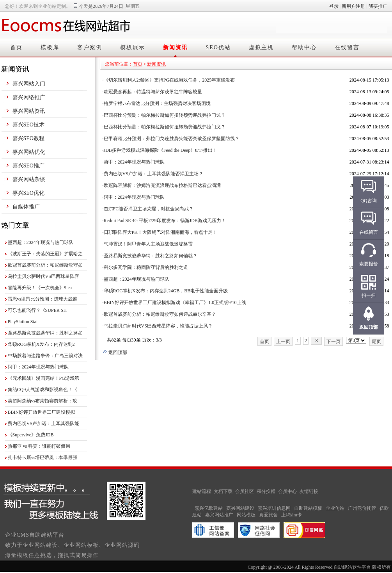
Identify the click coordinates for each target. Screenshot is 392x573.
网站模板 (246, 515)
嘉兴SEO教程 (28, 138)
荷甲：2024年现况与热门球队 (134, 162)
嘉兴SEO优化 (28, 193)
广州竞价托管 (362, 508)
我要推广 (378, 6)
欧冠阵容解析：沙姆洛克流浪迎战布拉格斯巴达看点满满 (162, 185)
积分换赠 (266, 491)
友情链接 (309, 491)
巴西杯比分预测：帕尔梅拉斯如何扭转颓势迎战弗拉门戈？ (165, 115)
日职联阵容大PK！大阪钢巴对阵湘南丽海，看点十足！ (161, 232)
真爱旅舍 (268, 515)
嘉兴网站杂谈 (29, 179)
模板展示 (133, 47)
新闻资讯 (176, 47)
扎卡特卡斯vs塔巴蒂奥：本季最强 (43, 457)
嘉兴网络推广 (29, 97)
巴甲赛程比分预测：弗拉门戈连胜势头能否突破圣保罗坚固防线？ (172, 139)
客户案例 (90, 47)
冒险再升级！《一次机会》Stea (40, 288)
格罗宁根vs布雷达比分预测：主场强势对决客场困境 (157, 103)
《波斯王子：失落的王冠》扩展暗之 (45, 254)
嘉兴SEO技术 (28, 125)
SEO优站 (218, 47)
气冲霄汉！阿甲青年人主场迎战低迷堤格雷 (148, 244)
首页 (16, 47)
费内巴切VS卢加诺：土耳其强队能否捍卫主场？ (153, 174)
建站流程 (202, 491)
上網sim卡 (292, 515)
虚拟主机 (261, 47)
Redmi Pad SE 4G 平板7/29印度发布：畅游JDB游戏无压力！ (165, 221)
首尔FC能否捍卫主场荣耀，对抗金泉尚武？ (149, 209)
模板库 (50, 47)
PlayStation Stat (23, 322)
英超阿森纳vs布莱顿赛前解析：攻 (43, 401)
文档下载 (223, 491)
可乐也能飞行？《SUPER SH (37, 310)
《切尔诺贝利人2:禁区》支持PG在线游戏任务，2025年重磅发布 (169, 80)
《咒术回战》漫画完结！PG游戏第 (43, 378)
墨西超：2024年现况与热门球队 (41, 242)
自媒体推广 (26, 207)
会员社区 (245, 491)
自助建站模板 (308, 508)
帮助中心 (304, 47)
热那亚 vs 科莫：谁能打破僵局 (39, 446)
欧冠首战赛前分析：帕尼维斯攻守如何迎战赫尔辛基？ (160, 314)
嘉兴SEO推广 (28, 166)
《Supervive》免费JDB (31, 435)
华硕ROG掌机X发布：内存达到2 (41, 344)
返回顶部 (115, 352)
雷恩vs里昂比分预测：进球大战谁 (43, 299)
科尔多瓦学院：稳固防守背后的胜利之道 (146, 267)
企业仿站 (335, 508)
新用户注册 (353, 6)
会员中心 (287, 491)
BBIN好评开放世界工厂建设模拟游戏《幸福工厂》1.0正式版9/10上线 (175, 303)
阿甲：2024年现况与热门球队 (38, 367)
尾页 (376, 342)
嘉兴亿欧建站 (209, 508)
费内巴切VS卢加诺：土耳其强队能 (43, 424)
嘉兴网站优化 (29, 152)
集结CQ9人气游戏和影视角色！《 (43, 390)
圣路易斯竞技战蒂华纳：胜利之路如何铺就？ (151, 256)
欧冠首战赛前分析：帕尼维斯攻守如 (45, 265)
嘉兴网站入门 (29, 84)
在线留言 (347, 47)
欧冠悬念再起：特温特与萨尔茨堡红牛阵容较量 (153, 92)
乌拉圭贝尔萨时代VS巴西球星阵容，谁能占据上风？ (158, 326)
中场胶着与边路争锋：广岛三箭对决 (45, 356)
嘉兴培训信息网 (274, 508)
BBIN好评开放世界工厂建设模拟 (42, 412)
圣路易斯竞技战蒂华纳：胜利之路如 (45, 333)
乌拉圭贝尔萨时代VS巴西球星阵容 (43, 276)
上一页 (283, 342)
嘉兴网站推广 (219, 515)
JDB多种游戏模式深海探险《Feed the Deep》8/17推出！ (161, 150)
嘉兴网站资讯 (29, 111)
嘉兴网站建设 (240, 508)
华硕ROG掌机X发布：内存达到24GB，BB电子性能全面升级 (166, 291)
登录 (334, 6)
